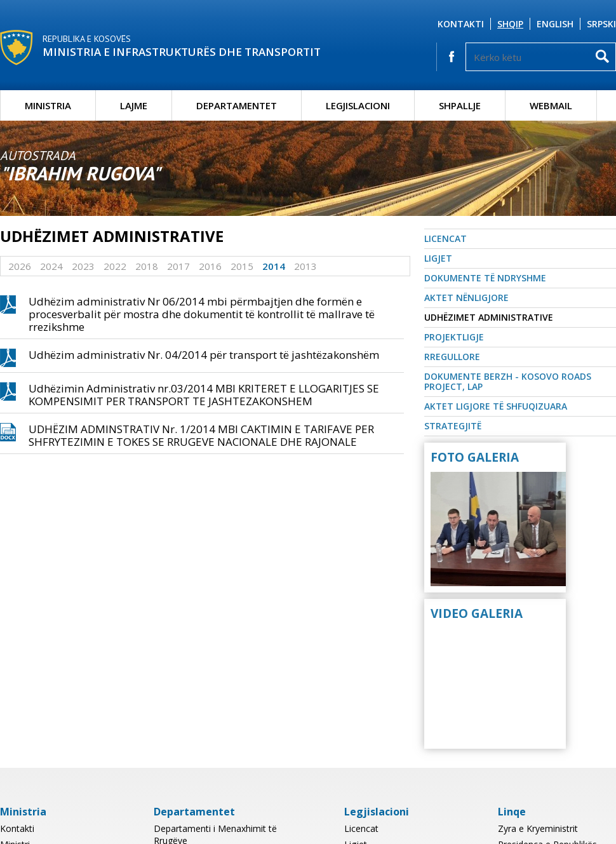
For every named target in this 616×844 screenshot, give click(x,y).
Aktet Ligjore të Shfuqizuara (496, 406)
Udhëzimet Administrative (489, 317)
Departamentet (237, 105)
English (555, 24)
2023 (83, 266)
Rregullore (452, 357)
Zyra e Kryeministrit (538, 828)
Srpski (601, 24)
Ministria (48, 105)
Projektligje (454, 337)
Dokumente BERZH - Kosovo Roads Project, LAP (508, 381)
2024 (51, 266)
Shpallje (460, 105)
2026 (20, 266)
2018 (147, 266)
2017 (178, 266)
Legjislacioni (358, 105)
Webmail (551, 105)
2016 (210, 266)
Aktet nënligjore (466, 298)
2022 (115, 266)
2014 (274, 266)
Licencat (445, 238)
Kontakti (461, 24)
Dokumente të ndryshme (485, 278)
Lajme (134, 105)
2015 (242, 266)
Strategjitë (453, 426)
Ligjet (438, 258)
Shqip (510, 24)
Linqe (512, 812)
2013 (305, 266)
